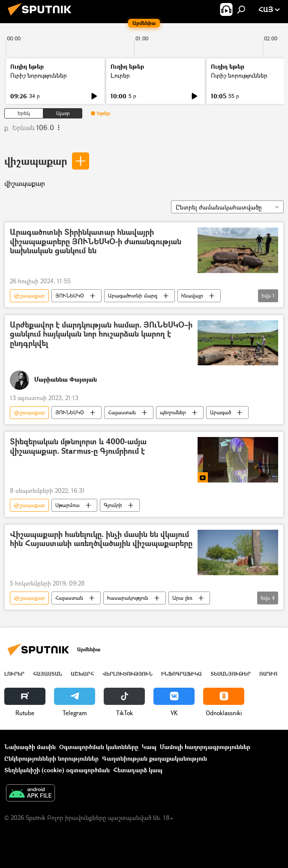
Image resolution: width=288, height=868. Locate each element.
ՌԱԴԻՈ (268, 674)
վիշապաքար (36, 161)
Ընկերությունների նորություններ (51, 758)
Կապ (149, 747)
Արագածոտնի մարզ (133, 296)
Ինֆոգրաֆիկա (181, 674)
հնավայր (192, 296)
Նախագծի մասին (30, 747)
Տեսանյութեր (231, 674)
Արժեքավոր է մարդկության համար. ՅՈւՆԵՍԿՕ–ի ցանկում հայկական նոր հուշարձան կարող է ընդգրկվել (101, 334)
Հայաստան (122, 412)
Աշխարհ (82, 674)
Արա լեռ (182, 598)
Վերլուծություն (127, 674)
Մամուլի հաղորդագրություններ (205, 747)
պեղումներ (173, 412)
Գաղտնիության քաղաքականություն (154, 758)
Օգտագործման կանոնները (99, 747)
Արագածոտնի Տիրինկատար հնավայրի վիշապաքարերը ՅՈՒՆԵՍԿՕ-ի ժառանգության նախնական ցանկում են (96, 242)
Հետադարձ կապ (138, 770)
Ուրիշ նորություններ (39, 75)
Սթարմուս (67, 505)
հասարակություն (128, 598)
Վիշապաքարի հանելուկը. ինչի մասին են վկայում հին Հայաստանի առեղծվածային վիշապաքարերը (101, 539)
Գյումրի (113, 505)
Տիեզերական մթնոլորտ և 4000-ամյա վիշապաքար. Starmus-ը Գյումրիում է (78, 447)
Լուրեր (120, 75)
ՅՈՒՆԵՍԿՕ (70, 296)
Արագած (220, 412)
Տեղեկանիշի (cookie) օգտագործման (57, 770)
